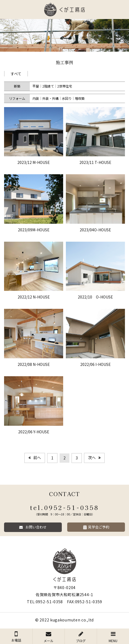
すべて (16, 74)
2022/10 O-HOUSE (95, 297)
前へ (37, 458)
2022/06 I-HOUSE (96, 364)
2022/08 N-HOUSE (34, 364)
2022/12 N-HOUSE (34, 297)
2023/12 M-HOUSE (34, 162)
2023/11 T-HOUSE (95, 162)
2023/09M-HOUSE (34, 230)
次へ (92, 458)
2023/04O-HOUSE (95, 230)
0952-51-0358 (72, 507)
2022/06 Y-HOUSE (34, 432)
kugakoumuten (65, 620)
